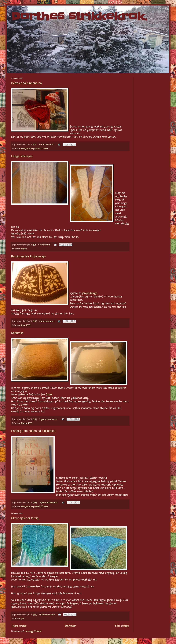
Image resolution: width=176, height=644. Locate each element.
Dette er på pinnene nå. (27, 83)
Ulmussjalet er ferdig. (25, 518)
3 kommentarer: (47, 321)
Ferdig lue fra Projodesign (28, 256)
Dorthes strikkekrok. (79, 16)
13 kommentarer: (47, 615)
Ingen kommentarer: (49, 419)
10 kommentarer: (47, 145)
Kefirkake (17, 333)
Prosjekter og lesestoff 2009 (34, 149)
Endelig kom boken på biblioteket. (34, 431)
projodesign (90, 293)
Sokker (24, 249)
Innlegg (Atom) (33, 631)
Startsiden (71, 626)
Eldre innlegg (122, 626)
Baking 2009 (27, 423)
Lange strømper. (22, 156)
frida (49, 395)
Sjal (23, 619)
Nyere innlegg (19, 626)
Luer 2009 (26, 325)
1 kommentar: (45, 245)
